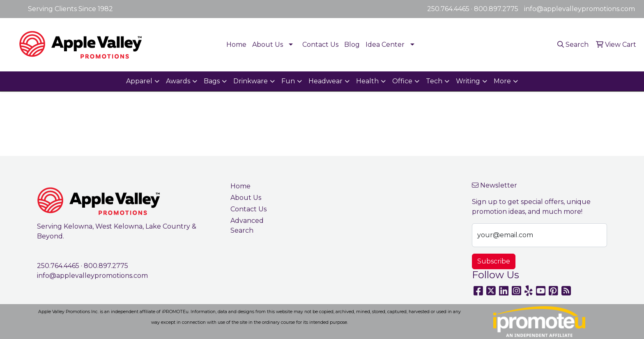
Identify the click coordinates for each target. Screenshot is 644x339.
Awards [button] (178, 81)
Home (236, 45)
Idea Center (385, 45)
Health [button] (367, 81)
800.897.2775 (496, 9)
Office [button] (402, 81)
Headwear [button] (325, 81)
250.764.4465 (448, 9)
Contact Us (320, 45)
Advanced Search (247, 226)
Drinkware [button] (251, 81)
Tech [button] (434, 81)
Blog (352, 45)
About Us (268, 45)
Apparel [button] (139, 81)
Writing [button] (468, 81)
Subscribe (494, 261)
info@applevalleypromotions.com (580, 9)
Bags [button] (212, 81)
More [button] (502, 81)
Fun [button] (288, 81)
